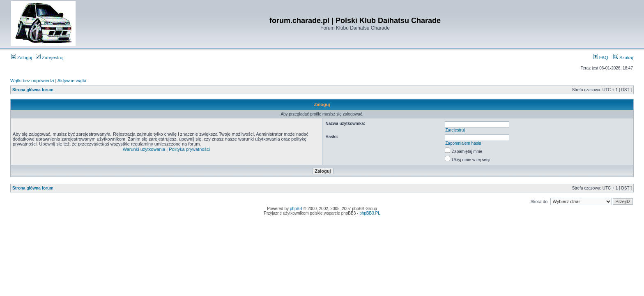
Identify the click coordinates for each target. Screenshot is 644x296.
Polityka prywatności (189, 149)
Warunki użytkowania (144, 149)
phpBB (296, 209)
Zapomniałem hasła (463, 143)
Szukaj (623, 58)
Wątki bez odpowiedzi (32, 81)
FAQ (601, 58)
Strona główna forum (33, 90)
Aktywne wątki (72, 81)
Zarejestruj (49, 58)
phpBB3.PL (370, 213)
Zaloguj (22, 58)
